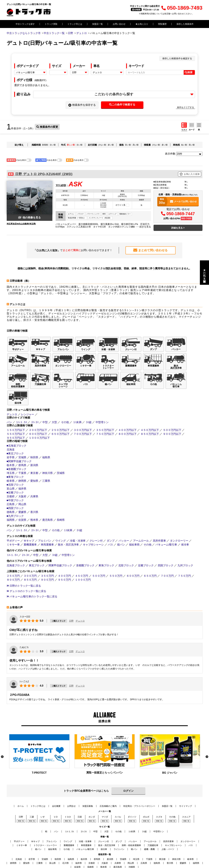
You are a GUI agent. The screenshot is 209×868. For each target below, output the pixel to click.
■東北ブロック (15, 432)
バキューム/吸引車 (166, 524)
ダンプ (111, 520)
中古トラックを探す (25, 24)
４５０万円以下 (150, 409)
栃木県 (11, 444)
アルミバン (45, 520)
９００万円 (47, 559)
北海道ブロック (16, 544)
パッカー (124, 520)
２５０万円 (13, 555)
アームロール (141, 520)
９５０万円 (64, 559)
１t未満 (77, 401)
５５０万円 (116, 555)
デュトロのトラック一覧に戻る (26, 570)
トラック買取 (51, 24)
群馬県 (22, 444)
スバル (118, 796)
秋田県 (34, 436)
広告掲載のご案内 (108, 785)
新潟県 (34, 444)
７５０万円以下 (105, 413)
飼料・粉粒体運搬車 (131, 824)
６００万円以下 (38, 413)
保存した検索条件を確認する (177, 58)
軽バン (134, 828)
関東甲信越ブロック (60, 544)
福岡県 (11, 499)
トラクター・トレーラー (45, 824)
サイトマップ (186, 785)
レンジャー (28, 393)
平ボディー (13, 520)
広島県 (11, 483)
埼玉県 (11, 452)
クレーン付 (96, 520)
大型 (54, 401)
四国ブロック (166, 544)
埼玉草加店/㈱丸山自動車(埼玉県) (21, 224)
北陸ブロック (126, 544)
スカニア (186, 796)
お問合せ (71, 785)
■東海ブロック (15, 456)
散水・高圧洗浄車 (68, 524)
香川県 (34, 491)
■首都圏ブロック (17, 448)
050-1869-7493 (182, 8)
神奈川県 (47, 452)
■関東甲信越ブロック (19, 440)
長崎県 (61, 499)
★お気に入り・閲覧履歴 (205, 273)
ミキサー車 (13, 524)
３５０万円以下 (105, 409)
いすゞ (44, 796)
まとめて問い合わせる (150, 250)
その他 (65, 401)
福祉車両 (134, 524)
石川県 (66, 842)
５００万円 (99, 555)
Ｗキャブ (29, 520)
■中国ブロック (15, 479)
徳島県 (11, 491)
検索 (189, 72)
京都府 (11, 475)
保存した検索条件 (185, 24)
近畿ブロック (146, 544)
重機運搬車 (30, 524)
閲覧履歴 (162, 24)
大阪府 (22, 475)
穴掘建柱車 (153, 824)
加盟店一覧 (97, 24)
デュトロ (12, 393)
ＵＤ (56, 796)
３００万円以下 (83, 409)
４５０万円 (82, 555)
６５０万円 (150, 555)
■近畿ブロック (15, 472)
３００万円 (30, 555)
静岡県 (22, 460)
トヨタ (68, 796)
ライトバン (119, 828)
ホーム (21, 785)
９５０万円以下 (16, 417)
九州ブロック (185, 544)
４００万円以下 (127, 409)
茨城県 (61, 452)
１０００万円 (83, 559)
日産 (80, 796)
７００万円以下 (83, 413)
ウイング (61, 520)
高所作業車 (159, 520)
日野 (71, 600)
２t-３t (35, 401)
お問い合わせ (119, 24)
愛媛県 (22, 491)
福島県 (46, 436)
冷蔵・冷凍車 (78, 520)
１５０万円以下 (16, 409)
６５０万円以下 (60, 413)
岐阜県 (11, 460)
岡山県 (22, 483)
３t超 (88, 401)
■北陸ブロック (15, 464)
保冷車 (185, 524)
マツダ (105, 796)
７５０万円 (184, 555)
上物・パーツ (168, 828)
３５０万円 (47, 555)
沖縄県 (132, 846)
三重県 (46, 460)
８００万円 (13, 559)
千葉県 (22, 452)
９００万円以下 (172, 413)
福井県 (22, 468)
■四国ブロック (15, 487)
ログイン (128, 770)
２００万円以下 (38, 409)
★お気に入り (142, 24)
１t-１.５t (21, 401)
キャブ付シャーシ (93, 524)
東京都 (34, 452)
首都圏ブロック (85, 544)
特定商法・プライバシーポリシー (139, 785)
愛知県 (34, 460)
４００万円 (64, 555)
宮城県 (22, 436)
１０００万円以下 (39, 417)
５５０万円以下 (16, 413)
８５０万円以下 (150, 413)
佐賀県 (22, 499)
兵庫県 (34, 475)
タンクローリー (179, 520)
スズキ (159, 796)
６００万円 (133, 555)
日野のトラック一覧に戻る (24, 565)
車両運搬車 (47, 524)
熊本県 (34, 499)
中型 (45, 401)
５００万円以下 (172, 409)
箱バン (121, 524)
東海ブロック (106, 544)
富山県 (11, 468)
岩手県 (11, 436)
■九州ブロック (15, 495)
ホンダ (92, 796)
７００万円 (167, 555)
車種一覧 (21, 800)
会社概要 (56, 785)
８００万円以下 (127, 413)
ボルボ (146, 796)
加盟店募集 (88, 785)
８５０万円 (30, 559)
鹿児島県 (47, 499)
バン (9, 401)
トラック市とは (75, 24)
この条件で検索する (122, 105)
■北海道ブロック (17, 425)
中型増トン (102, 401)
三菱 (32, 796)
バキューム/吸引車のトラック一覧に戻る (32, 575)
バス (110, 524)
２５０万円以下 (60, 409)
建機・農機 (149, 828)
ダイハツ (132, 796)
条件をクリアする (186, 107)
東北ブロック (37, 544)
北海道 (11, 429)
